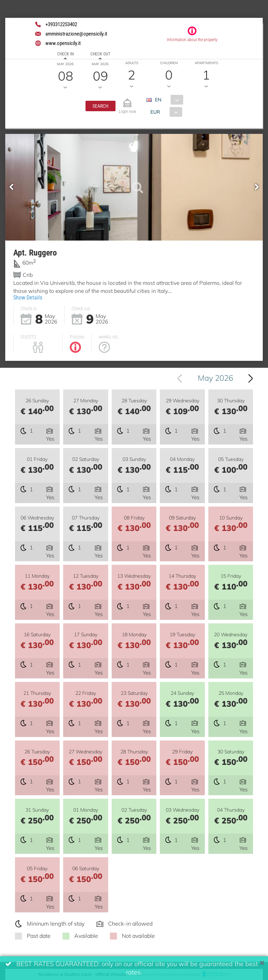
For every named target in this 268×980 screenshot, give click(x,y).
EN (158, 100)
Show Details (28, 298)
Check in (65, 54)
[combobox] (167, 100)
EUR (155, 112)
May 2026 (215, 378)
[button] (100, 106)
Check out (100, 54)
